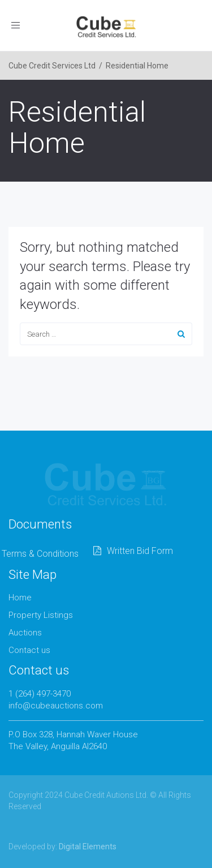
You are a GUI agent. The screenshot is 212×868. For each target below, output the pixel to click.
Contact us (29, 650)
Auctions (25, 633)
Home (20, 598)
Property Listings (41, 615)
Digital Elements (88, 846)
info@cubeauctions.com (56, 706)
